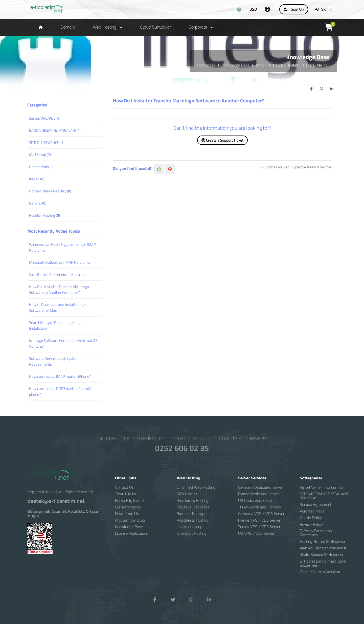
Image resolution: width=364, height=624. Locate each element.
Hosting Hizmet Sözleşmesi (322, 542)
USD (253, 9)
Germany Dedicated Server (261, 487)
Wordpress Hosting (193, 501)
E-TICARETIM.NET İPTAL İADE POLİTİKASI (324, 496)
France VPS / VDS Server (259, 520)
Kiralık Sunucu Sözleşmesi (321, 555)
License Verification (131, 533)
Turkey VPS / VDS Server (259, 527)
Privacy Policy (311, 524)
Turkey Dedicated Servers (259, 507)
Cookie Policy (311, 518)
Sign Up (294, 9)
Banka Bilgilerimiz (130, 501)
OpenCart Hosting (192, 533)
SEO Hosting (187, 494)
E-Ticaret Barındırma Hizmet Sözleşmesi (323, 563)
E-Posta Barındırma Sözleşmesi (316, 533)
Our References (128, 507)
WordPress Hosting (193, 520)
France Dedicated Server (259, 494)
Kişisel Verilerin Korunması (321, 487)
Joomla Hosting (190, 527)
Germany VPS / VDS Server (261, 514)
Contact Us (124, 487)
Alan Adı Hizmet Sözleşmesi (323, 548)
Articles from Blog (130, 520)
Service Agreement (316, 505)
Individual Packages (193, 507)
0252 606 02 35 (182, 448)
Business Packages (192, 514)
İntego (261, 65)
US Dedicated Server (256, 501)
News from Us (127, 514)
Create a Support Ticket (222, 140)
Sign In (324, 9)
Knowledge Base (236, 65)
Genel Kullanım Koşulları (320, 572)
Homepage (206, 65)
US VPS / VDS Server (256, 533)
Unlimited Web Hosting (196, 487)
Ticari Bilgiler (126, 494)
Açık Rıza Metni (312, 511)
